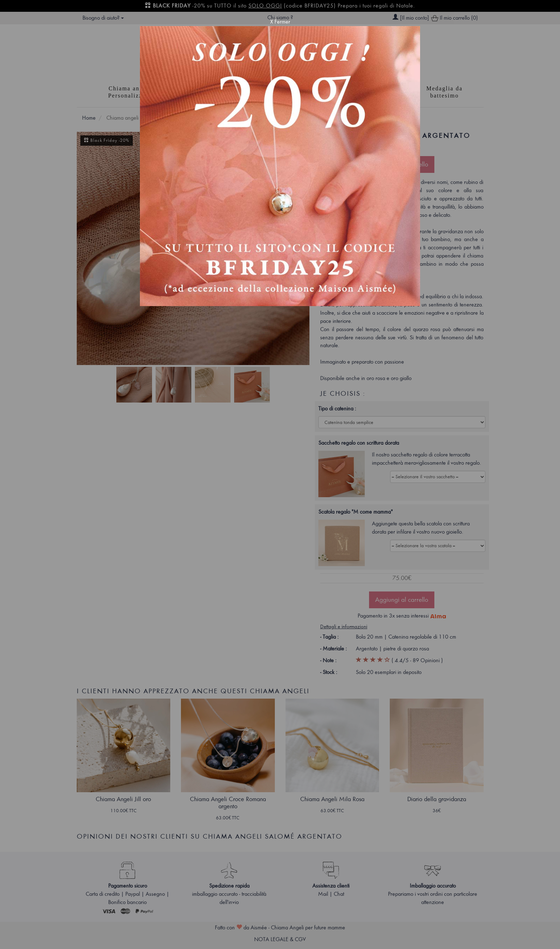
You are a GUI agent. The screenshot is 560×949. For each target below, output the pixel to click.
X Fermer (280, 22)
